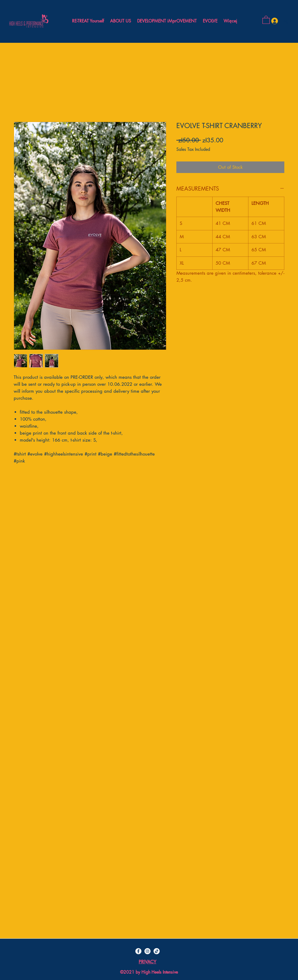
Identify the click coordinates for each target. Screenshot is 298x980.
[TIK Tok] (157, 951)
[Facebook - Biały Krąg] (138, 951)
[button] (266, 20)
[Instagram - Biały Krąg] (147, 951)
